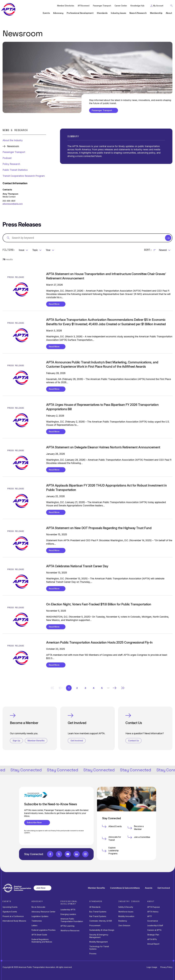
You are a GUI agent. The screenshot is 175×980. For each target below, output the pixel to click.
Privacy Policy (166, 967)
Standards (102, 13)
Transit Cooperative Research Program (24, 176)
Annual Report (153, 944)
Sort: (148, 250)
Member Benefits (36, 741)
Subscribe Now (36, 822)
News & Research (138, 13)
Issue (22, 250)
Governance (153, 921)
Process (93, 954)
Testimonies (37, 921)
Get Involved (77, 741)
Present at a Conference (13, 916)
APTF (150, 916)
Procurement (95, 925)
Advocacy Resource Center (43, 912)
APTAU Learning (67, 926)
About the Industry (13, 140)
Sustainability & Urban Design (102, 930)
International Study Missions (14, 921)
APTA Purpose (154, 907)
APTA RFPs (152, 939)
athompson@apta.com (13, 204)
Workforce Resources (70, 931)
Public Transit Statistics (15, 170)
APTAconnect (84, 6)
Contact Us (133, 741)
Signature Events (10, 912)
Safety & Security (126, 907)
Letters (34, 925)
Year (48, 250)
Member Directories (66, 6)
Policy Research (11, 164)
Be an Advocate (38, 907)
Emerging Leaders (68, 914)
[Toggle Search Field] (172, 6)
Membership (156, 13)
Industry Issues (118, 13)
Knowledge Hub (137, 6)
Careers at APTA (154, 930)
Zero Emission (124, 925)
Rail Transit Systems (98, 916)
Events (46, 13)
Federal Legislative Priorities (44, 930)
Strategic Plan (153, 935)
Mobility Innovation (126, 916)
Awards (149, 888)
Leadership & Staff (155, 925)
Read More (54, 304)
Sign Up (16, 741)
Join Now (41, 888)
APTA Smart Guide (39, 935)
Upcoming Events (10, 907)
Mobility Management (98, 942)
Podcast (7, 158)
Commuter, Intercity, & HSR (101, 921)
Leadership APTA (68, 910)
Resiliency (123, 921)
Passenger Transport (102, 6)
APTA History (153, 912)
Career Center (121, 6)
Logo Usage (152, 967)
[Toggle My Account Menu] (157, 6)
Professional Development (80, 13)
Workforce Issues (126, 912)
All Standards (95, 907)
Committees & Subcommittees (125, 888)
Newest (163, 250)
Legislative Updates (40, 916)
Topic (35, 250)
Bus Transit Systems (98, 912)
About (169, 13)
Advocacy (58, 13)
